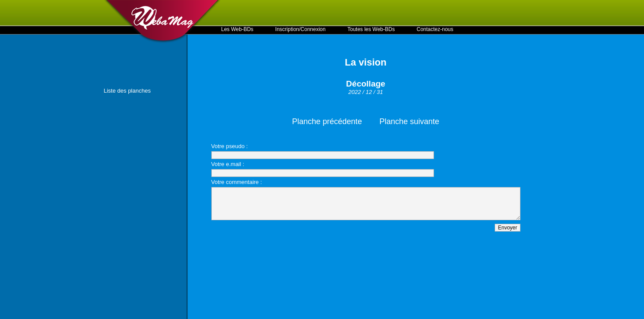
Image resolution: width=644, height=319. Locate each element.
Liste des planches (127, 91)
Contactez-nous (435, 29)
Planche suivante (409, 121)
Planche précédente (327, 121)
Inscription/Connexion (300, 29)
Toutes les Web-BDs (371, 29)
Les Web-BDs (238, 29)
